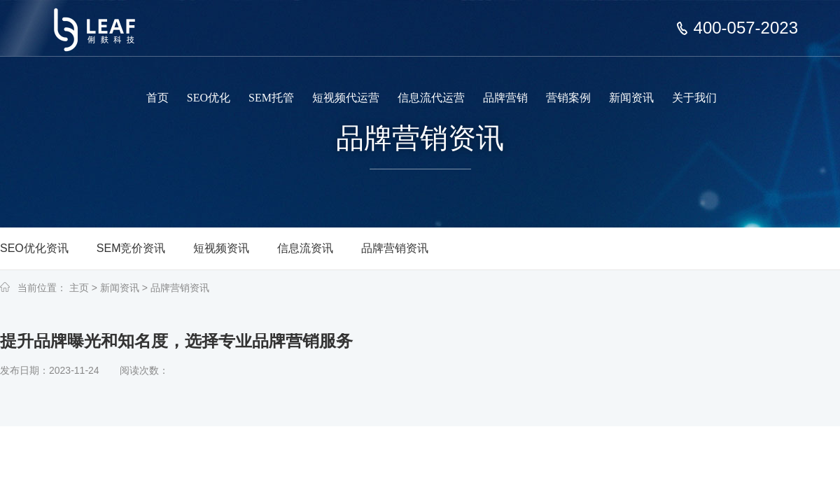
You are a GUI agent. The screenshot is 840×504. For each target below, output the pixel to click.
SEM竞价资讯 (131, 248)
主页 (79, 288)
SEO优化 (209, 98)
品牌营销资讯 (395, 248)
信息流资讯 (305, 248)
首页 (157, 98)
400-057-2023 (746, 28)
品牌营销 (505, 98)
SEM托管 (271, 98)
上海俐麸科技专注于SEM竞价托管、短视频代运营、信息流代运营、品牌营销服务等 (104, 20)
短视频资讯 (221, 248)
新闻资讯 (631, 98)
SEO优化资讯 (34, 248)
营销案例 (568, 98)
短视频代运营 (346, 98)
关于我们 (694, 98)
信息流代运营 (431, 98)
